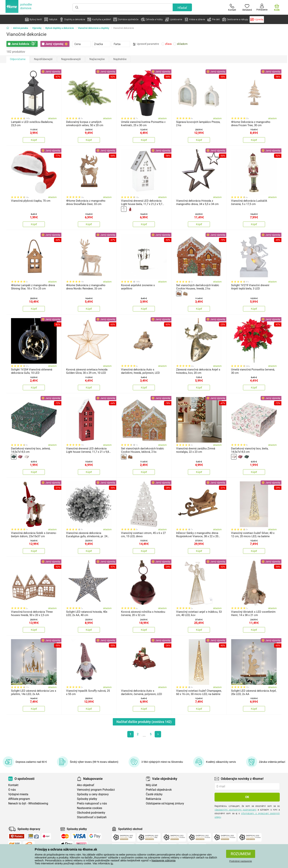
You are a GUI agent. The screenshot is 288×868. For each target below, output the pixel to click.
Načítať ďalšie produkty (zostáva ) (144, 722)
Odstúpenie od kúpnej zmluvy (165, 803)
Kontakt (13, 785)
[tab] (82, 44)
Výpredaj (37, 28)
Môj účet (151, 785)
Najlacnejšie (97, 59)
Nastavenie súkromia (164, 860)
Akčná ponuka (21, 28)
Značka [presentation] (98, 44)
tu (112, 863)
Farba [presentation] (117, 44)
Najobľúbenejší (43, 59)
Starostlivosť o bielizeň (92, 817)
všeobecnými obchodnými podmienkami (235, 810)
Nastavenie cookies (90, 808)
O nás (12, 790)
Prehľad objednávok (159, 790)
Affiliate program (19, 799)
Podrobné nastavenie (241, 861)
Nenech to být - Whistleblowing (28, 803)
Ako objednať (86, 785)
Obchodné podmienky (91, 813)
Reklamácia (153, 799)
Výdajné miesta (18, 794)
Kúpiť (34, 140)
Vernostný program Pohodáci (96, 790)
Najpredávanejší (71, 59)
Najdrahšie (120, 59)
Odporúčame (18, 59)
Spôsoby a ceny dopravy (93, 794)
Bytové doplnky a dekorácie (60, 28)
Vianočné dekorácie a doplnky (93, 28)
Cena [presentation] (78, 44)
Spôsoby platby (87, 799)
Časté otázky (154, 794)
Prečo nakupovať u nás (92, 803)
